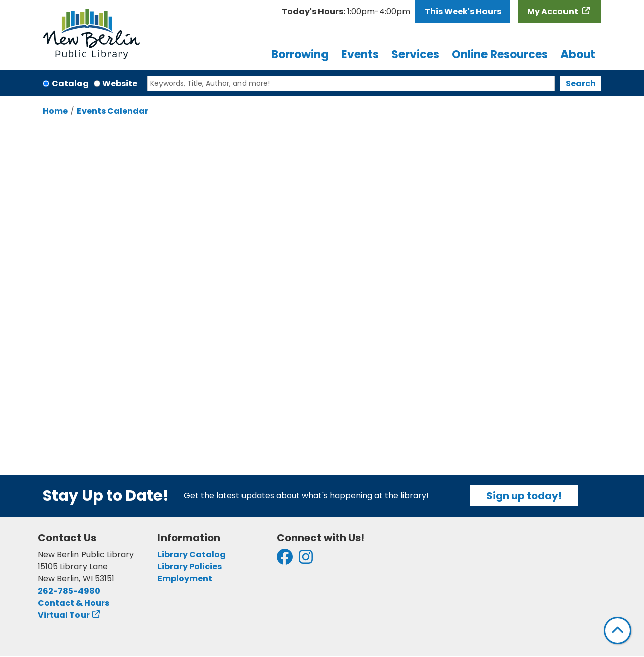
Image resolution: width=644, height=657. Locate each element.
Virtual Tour (64, 615)
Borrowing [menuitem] (300, 55)
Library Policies (190, 567)
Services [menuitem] (415, 55)
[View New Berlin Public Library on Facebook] (285, 560)
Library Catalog (192, 555)
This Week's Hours (463, 11)
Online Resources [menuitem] (500, 55)
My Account (553, 11)
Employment (185, 579)
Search (581, 83)
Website (120, 83)
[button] (346, 12)
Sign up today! (524, 496)
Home (55, 111)
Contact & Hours (73, 603)
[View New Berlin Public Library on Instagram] (306, 560)
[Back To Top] (618, 631)
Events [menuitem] (360, 55)
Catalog (70, 83)
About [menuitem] (578, 55)
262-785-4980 (69, 591)
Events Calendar (113, 111)
